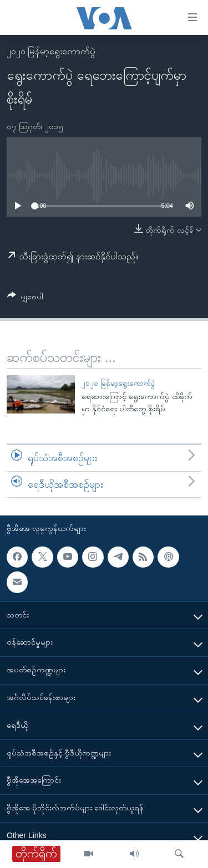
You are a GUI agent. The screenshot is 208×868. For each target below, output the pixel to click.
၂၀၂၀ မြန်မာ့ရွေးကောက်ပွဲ (51, 51)
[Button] (25, 298)
